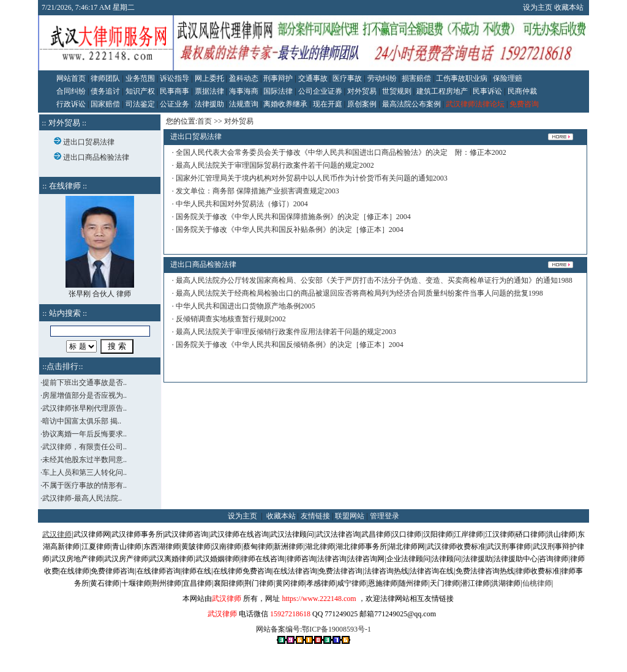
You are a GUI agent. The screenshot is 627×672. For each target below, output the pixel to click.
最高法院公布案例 (411, 104)
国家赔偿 (105, 104)
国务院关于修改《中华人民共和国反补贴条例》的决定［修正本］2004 (290, 230)
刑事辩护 (278, 78)
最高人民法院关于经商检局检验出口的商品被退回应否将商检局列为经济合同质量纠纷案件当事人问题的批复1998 (359, 293)
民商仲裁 (522, 91)
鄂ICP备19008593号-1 (336, 629)
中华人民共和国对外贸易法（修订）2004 (242, 204)
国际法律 (278, 91)
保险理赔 (508, 78)
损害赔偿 (416, 78)
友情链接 (315, 516)
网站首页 (71, 78)
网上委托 (209, 78)
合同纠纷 (71, 91)
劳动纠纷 (382, 78)
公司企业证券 (320, 91)
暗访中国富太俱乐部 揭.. (82, 421)
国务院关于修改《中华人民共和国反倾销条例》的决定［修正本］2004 (290, 345)
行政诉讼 (71, 104)
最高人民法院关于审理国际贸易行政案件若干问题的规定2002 (275, 165)
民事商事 (175, 91)
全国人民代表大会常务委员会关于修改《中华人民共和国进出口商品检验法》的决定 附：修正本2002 (341, 152)
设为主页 (538, 7)
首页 (205, 121)
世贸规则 (397, 91)
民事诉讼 (487, 91)
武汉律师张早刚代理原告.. (84, 408)
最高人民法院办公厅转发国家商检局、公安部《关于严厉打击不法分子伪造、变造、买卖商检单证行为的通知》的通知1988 (374, 280)
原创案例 (362, 104)
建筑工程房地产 (442, 91)
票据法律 (209, 91)
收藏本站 (569, 7)
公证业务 (175, 104)
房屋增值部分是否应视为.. (84, 395)
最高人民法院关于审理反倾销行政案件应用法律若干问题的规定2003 (286, 332)
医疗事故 (347, 78)
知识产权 (140, 91)
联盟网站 (350, 516)
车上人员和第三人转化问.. (84, 472)
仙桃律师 (537, 583)
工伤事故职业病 (462, 78)
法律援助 (209, 104)
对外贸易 (362, 91)
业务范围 (140, 78)
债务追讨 (105, 91)
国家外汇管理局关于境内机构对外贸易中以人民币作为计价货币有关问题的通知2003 (312, 178)
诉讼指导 (175, 78)
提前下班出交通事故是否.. (84, 383)
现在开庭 (328, 104)
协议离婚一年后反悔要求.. (84, 434)
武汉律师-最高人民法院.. (82, 498)
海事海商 (244, 91)
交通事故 (313, 78)
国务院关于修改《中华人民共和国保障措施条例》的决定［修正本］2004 (293, 217)
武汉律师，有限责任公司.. (84, 447)
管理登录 (385, 516)
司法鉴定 (140, 104)
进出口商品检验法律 (96, 157)
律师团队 (105, 78)
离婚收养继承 (285, 104)
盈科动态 (244, 78)
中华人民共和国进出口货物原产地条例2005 (246, 306)
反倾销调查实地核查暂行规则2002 (231, 319)
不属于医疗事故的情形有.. (84, 485)
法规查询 (244, 104)
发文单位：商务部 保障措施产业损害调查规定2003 (257, 191)
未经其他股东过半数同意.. (84, 460)
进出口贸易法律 (89, 142)
